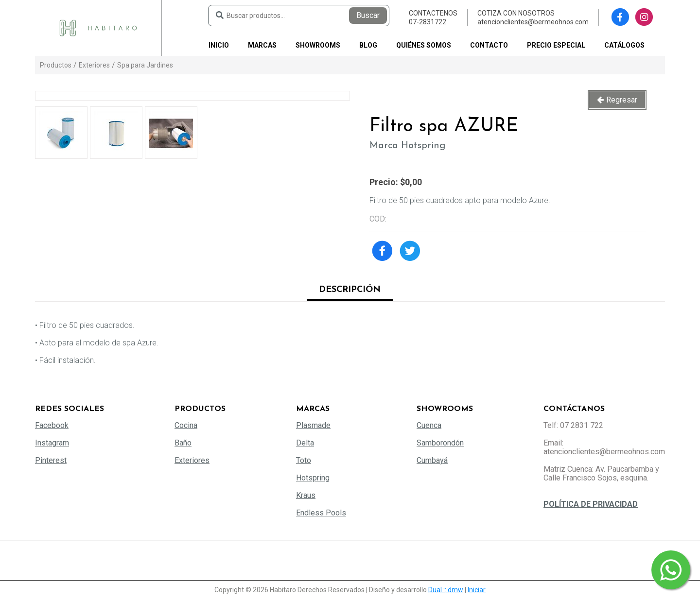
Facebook (52, 425)
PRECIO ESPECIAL (556, 45)
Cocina (186, 425)
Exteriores (94, 65)
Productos (56, 65)
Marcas (262, 45)
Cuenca (429, 425)
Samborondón (440, 443)
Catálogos (624, 45)
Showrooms (318, 45)
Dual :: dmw (446, 590)
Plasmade (313, 425)
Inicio (219, 45)
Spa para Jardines (145, 65)
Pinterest (51, 460)
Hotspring (313, 478)
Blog (368, 45)
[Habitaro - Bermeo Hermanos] (98, 27)
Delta (305, 443)
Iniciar (477, 590)
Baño (183, 443)
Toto (304, 460)
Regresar (622, 100)
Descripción (350, 290)
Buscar (368, 15)
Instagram (52, 443)
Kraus (306, 495)
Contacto (489, 45)
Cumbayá (432, 460)
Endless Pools (321, 513)
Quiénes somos (424, 45)
